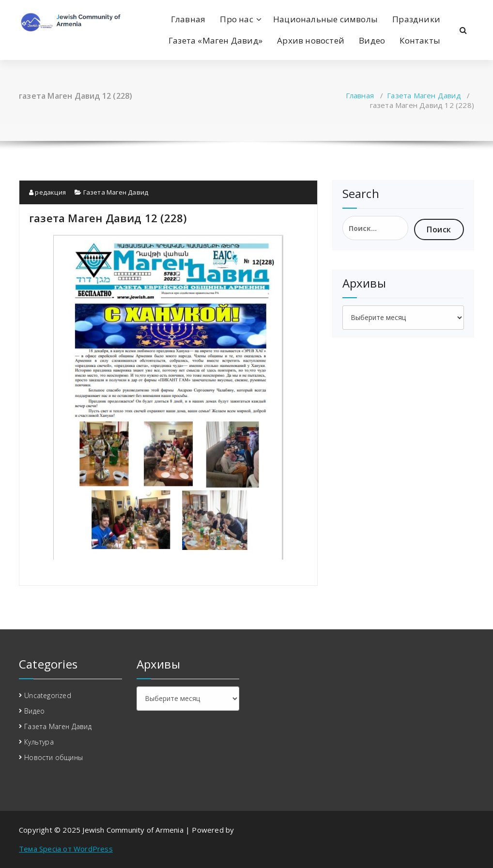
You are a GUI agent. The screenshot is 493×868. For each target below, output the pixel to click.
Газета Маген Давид (424, 95)
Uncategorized (48, 695)
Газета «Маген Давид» (216, 40)
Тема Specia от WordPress (66, 849)
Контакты (420, 40)
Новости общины (54, 757)
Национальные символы (325, 19)
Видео (372, 40)
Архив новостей (311, 40)
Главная (188, 19)
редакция (47, 192)
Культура (39, 742)
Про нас (236, 19)
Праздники (416, 19)
